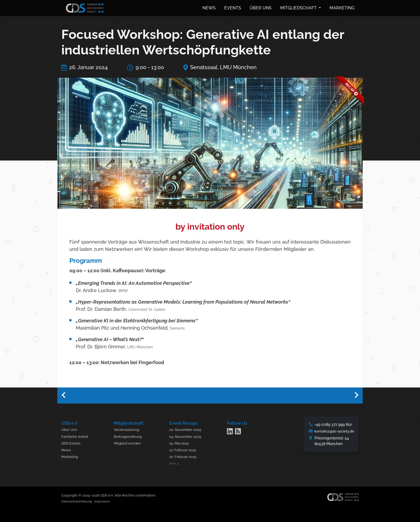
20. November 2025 (188, 429)
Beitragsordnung (130, 436)
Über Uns (70, 429)
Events (233, 7)
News (209, 7)
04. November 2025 (188, 436)
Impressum (110, 501)
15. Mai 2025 (181, 443)
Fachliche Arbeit (75, 436)
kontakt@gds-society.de (333, 430)
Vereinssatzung (129, 429)
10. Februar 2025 (185, 456)
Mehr (176, 463)
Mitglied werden (130, 443)
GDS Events (72, 443)
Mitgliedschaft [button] (299, 7)
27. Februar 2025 (185, 449)
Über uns (261, 7)
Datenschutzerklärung (80, 501)
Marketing (342, 7)
